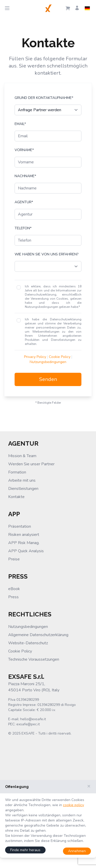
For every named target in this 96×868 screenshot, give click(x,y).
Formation (17, 472)
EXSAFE (28, 733)
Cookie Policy (60, 357)
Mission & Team (22, 456)
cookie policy (73, 805)
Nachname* (25, 176)
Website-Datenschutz (28, 643)
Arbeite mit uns (22, 480)
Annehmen (77, 851)
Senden (48, 379)
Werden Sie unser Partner (31, 464)
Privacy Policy (35, 357)
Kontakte (16, 497)
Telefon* (23, 228)
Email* (20, 124)
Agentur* (24, 202)
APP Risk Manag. (24, 543)
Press (13, 597)
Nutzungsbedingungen (48, 362)
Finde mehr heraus (25, 850)
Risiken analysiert (24, 535)
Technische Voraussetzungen (34, 659)
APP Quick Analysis (26, 551)
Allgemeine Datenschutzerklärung (38, 635)
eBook (14, 589)
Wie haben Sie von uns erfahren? (47, 254)
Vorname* (24, 150)
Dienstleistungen (23, 489)
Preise (14, 559)
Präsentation (20, 526)
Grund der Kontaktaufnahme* (44, 98)
